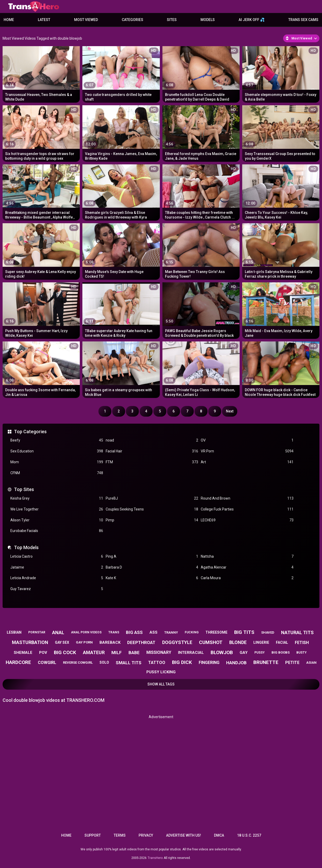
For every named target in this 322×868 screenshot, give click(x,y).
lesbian (14, 632)
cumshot (211, 642)
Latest (44, 20)
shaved (268, 632)
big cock (65, 652)
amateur (94, 652)
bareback (110, 642)
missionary (159, 652)
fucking (192, 632)
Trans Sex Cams (303, 20)
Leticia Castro (57, 556)
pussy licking (161, 672)
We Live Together (57, 509)
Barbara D (152, 567)
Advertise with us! (184, 835)
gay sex (62, 642)
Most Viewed (86, 20)
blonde (238, 642)
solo (104, 662)
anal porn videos (86, 632)
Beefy (57, 440)
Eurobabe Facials (57, 531)
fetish (302, 643)
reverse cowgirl (78, 663)
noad (152, 440)
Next (230, 411)
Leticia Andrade (57, 578)
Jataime (57, 567)
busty (302, 653)
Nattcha (247, 556)
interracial (191, 653)
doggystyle (177, 642)
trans (114, 632)
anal (58, 632)
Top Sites (24, 489)
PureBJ (152, 498)
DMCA (219, 835)
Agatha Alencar (247, 567)
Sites (172, 20)
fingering (209, 663)
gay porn (84, 642)
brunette (266, 662)
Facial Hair (152, 451)
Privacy (146, 835)
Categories (133, 20)
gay (244, 653)
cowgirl (47, 663)
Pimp (152, 520)
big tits (244, 632)
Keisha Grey (57, 498)
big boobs (281, 652)
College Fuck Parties (247, 509)
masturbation (30, 642)
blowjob (222, 652)
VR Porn (247, 451)
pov (43, 653)
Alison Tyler (57, 520)
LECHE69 (247, 520)
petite (292, 663)
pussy (260, 653)
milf (117, 653)
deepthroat (141, 642)
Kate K (152, 578)
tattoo (157, 663)
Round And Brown (247, 498)
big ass (134, 632)
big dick (182, 662)
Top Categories (30, 432)
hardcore (18, 662)
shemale (23, 653)
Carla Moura (247, 578)
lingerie (261, 642)
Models (208, 20)
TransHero (155, 858)
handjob (236, 663)
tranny (171, 632)
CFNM (57, 473)
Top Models (26, 547)
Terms (120, 835)
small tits (129, 663)
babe (134, 653)
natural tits (297, 632)
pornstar (37, 632)
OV (247, 440)
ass (153, 632)
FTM (152, 462)
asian (311, 663)
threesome (216, 632)
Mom (57, 462)
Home (9, 20)
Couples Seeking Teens (152, 509)
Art (247, 462)
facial (282, 642)
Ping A (152, 556)
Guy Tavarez (57, 589)
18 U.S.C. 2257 (249, 835)
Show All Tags (161, 684)
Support (93, 835)
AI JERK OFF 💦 (252, 20)
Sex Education (57, 451)
